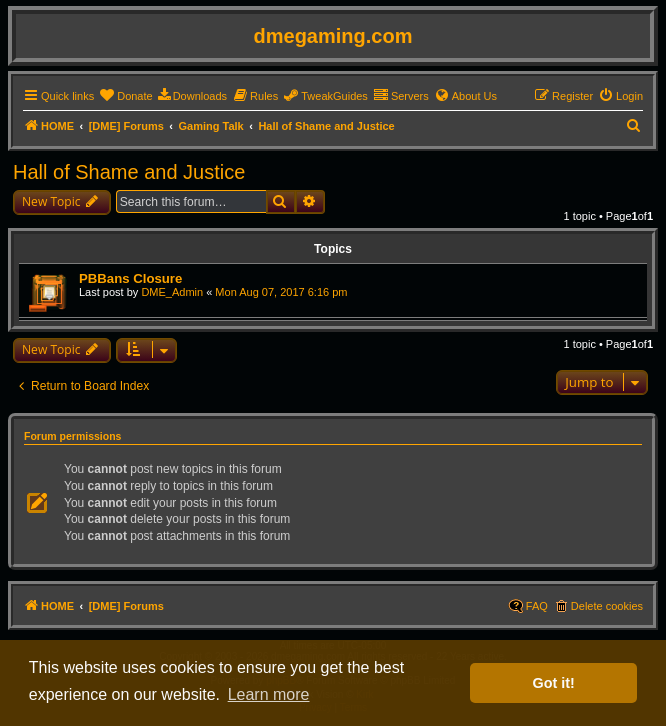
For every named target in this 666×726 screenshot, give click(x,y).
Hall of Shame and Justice (129, 172)
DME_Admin (172, 292)
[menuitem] (125, 96)
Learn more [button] (269, 694)
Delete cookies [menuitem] (607, 606)
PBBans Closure (130, 278)
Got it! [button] (554, 683)
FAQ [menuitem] (537, 606)
